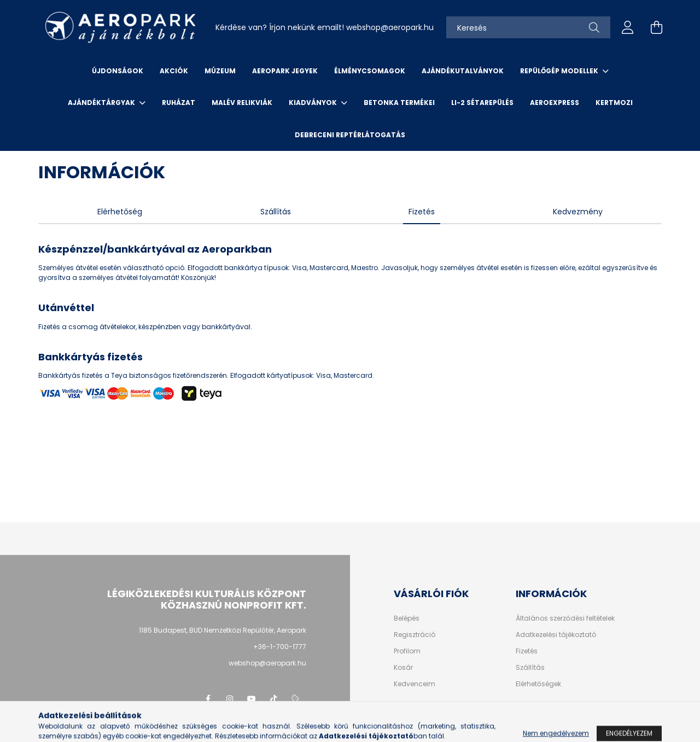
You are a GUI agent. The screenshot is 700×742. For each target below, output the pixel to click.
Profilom (407, 651)
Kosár (403, 668)
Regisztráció (415, 635)
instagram (230, 699)
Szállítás (530, 668)
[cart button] (656, 27)
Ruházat (179, 103)
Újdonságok (118, 71)
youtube (252, 699)
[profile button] (628, 27)
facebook (208, 699)
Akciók (174, 71)
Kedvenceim (415, 684)
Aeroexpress (555, 103)
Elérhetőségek (538, 684)
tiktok (273, 699)
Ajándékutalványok (463, 71)
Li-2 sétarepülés (482, 103)
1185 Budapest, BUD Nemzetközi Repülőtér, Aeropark (223, 630)
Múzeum (220, 71)
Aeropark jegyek (285, 71)
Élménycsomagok (370, 71)
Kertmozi (614, 103)
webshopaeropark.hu (390, 27)
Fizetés (527, 651)
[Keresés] (528, 27)
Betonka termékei (399, 103)
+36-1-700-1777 (280, 647)
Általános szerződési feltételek (565, 618)
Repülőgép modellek (560, 71)
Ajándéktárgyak (102, 103)
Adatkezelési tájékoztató (556, 635)
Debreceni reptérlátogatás (350, 135)
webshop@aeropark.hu (267, 663)
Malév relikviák (242, 103)
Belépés (407, 618)
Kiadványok (314, 103)
